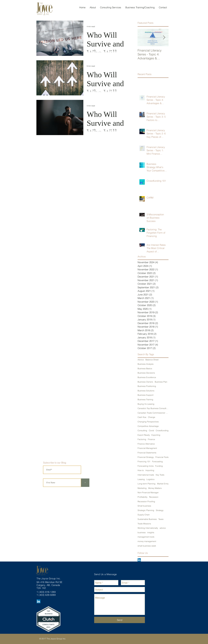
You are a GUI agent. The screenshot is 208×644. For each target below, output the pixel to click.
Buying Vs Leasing (146, 404)
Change (152, 417)
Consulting (142, 431)
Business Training (145, 400)
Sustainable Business (147, 519)
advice (163, 528)
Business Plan (161, 382)
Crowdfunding (162, 431)
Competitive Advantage (148, 426)
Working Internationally (148, 528)
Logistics (150, 479)
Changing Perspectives (148, 422)
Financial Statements (147, 453)
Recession (154, 497)
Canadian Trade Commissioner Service (153, 413)
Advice (141, 360)
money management (147, 541)
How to (141, 470)
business (142, 532)
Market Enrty (163, 484)
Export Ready (144, 435)
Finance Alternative (146, 444)
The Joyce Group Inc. (49, 578)
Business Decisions (146, 373)
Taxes (161, 519)
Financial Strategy (146, 457)
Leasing (141, 479)
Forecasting (157, 462)
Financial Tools (162, 457)
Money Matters (155, 488)
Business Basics (145, 369)
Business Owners (145, 382)
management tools (146, 537)
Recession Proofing (146, 501)
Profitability (143, 497)
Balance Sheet (152, 360)
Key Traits (160, 475)
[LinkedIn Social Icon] (139, 560)
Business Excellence (147, 377)
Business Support (146, 395)
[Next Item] (164, 38)
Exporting (156, 435)
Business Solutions (146, 391)
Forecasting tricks (146, 466)
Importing (150, 470)
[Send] (120, 620)
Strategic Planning (146, 510)
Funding (159, 466)
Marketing (142, 488)
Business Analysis (146, 364)
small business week (147, 546)
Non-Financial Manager (148, 493)
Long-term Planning (147, 484)
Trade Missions (144, 524)
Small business (144, 506)
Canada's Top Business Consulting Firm (153, 408)
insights (151, 532)
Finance (151, 439)
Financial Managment (147, 448)
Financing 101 (144, 462)
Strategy (160, 510)
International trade (146, 475)
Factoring (142, 439)
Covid (151, 431)
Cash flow (142, 417)
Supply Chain (144, 515)
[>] (85, 483)
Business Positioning (147, 386)
